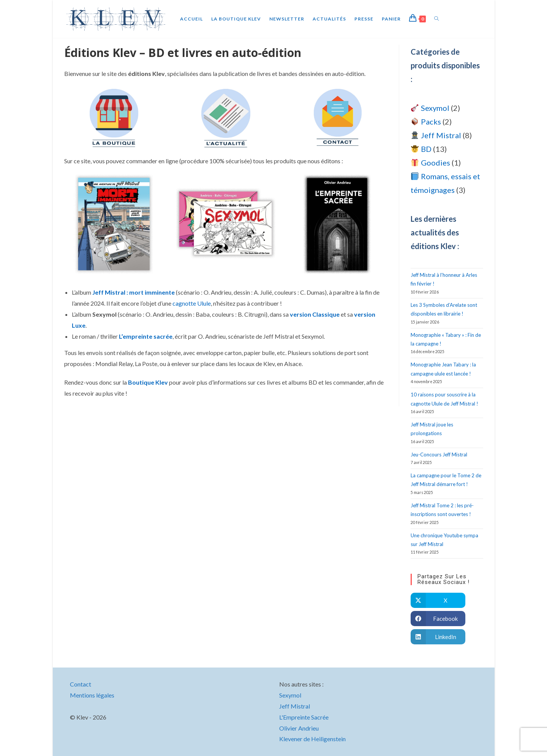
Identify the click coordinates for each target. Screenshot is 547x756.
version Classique (315, 314)
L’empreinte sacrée (146, 336)
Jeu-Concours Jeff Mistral (439, 455)
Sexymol (290, 695)
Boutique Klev (148, 382)
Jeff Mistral (295, 706)
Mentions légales (92, 695)
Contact (81, 684)
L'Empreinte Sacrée (304, 717)
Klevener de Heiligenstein (312, 739)
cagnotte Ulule (192, 303)
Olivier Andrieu (299, 728)
